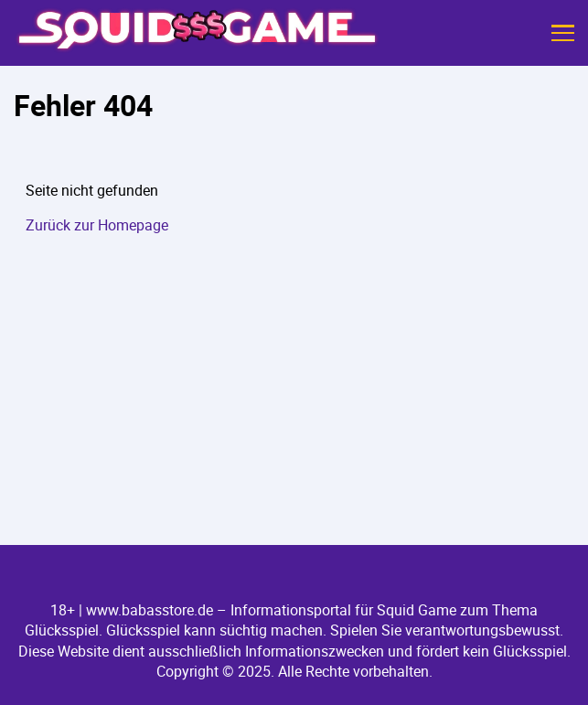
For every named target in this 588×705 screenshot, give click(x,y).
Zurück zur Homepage (97, 225)
